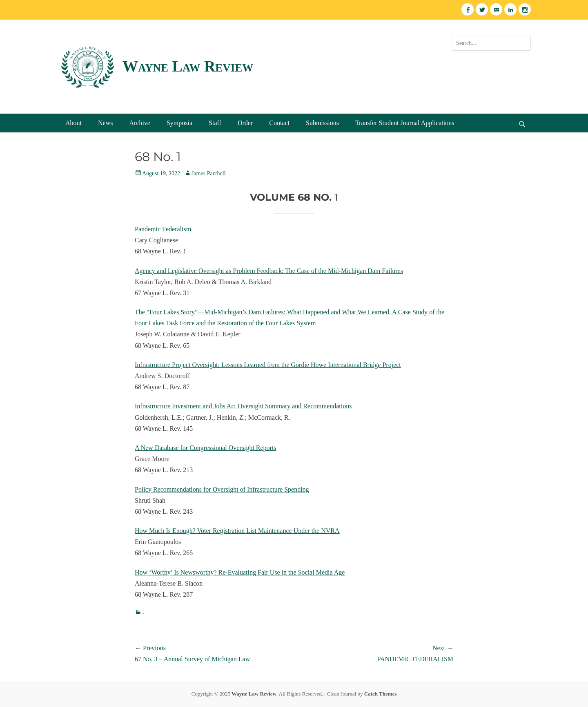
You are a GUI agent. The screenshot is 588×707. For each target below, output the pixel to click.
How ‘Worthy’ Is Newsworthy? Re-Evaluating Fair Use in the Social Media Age (240, 572)
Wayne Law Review (188, 66)
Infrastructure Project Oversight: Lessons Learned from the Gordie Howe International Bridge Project (268, 365)
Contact (279, 123)
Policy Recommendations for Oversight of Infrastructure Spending (222, 489)
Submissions (322, 123)
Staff (215, 123)
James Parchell (209, 173)
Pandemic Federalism (163, 229)
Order (245, 123)
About (73, 123)
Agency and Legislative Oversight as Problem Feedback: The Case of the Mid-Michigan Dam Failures (269, 271)
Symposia (179, 123)
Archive (140, 123)
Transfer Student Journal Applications (405, 123)
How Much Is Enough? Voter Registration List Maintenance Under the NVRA (237, 531)
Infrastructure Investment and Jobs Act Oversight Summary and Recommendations (243, 406)
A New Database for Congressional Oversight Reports (206, 448)
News (105, 123)
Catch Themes (381, 694)
